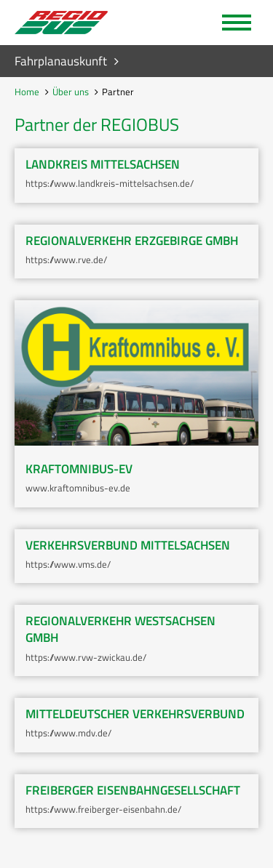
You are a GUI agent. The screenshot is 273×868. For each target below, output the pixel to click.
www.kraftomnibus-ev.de (78, 488)
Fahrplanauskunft (61, 61)
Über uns (71, 92)
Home (27, 92)
